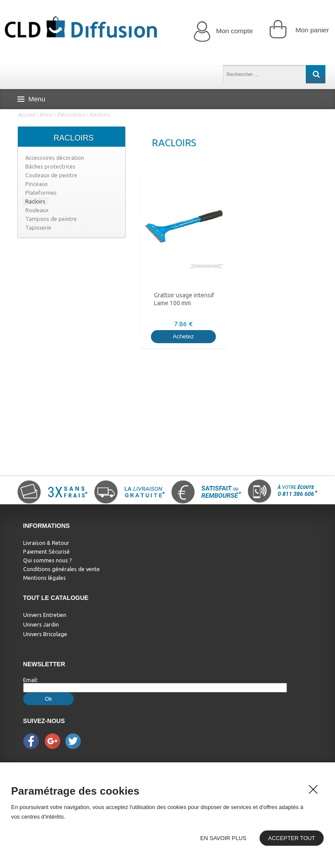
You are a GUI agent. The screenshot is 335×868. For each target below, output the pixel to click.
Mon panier (299, 29)
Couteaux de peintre (51, 175)
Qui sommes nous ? (48, 560)
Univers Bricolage (45, 634)
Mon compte (223, 31)
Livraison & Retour (46, 543)
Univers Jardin (41, 624)
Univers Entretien (45, 615)
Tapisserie (38, 227)
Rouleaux (37, 210)
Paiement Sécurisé (46, 551)
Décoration (71, 114)
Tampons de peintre (51, 219)
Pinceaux (37, 184)
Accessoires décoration (55, 158)
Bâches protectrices (50, 166)
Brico (46, 114)
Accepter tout (292, 838)
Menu (31, 99)
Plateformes (41, 193)
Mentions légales (44, 578)
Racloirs (99, 114)
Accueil (26, 114)
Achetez (183, 336)
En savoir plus (223, 838)
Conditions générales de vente (62, 569)
